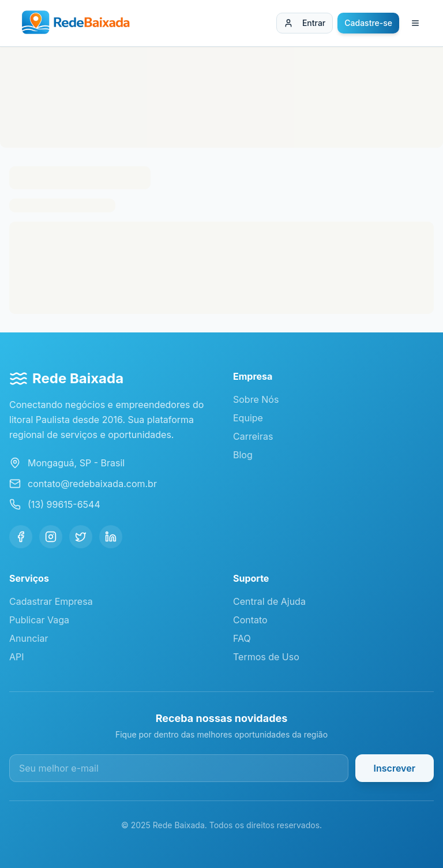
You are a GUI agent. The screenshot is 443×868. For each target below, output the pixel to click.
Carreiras (253, 436)
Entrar (305, 23)
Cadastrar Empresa (51, 601)
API (17, 657)
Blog (243, 455)
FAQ (242, 638)
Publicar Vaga (39, 620)
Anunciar (29, 638)
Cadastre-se (368, 23)
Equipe (248, 418)
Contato (250, 620)
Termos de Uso (266, 657)
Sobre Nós (256, 399)
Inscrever (395, 768)
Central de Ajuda (269, 601)
